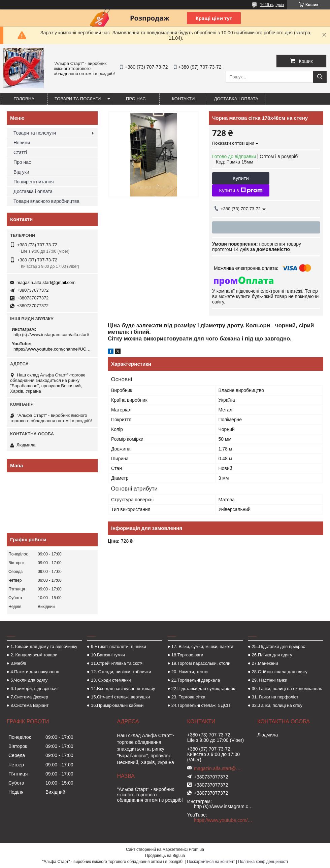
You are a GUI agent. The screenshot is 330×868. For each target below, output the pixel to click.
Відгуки (21, 172)
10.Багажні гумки (108, 655)
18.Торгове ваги (187, 655)
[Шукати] (320, 77)
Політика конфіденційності (263, 862)
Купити (241, 178)
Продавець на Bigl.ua (165, 856)
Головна (24, 99)
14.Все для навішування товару (123, 689)
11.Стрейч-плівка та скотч (117, 663)
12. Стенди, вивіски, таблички (121, 672)
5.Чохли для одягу (29, 680)
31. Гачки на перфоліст (275, 697)
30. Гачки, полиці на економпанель (287, 689)
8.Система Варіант (29, 705)
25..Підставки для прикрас (279, 646)
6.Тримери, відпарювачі (34, 689)
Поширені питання (34, 182)
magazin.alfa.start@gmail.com (46, 282)
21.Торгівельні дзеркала (196, 680)
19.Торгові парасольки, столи (201, 663)
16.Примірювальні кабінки (117, 705)
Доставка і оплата (236, 99)
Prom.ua (196, 849)
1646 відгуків (272, 5)
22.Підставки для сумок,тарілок (203, 689)
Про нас (136, 99)
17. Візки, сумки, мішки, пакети (202, 646)
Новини (22, 143)
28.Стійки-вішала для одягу (280, 672)
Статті (20, 152)
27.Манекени (265, 663)
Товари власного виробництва (46, 201)
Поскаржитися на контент (211, 862)
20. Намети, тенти (190, 672)
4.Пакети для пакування (35, 672)
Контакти (183, 99)
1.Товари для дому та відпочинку (44, 646)
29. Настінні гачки (270, 680)
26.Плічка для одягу (272, 655)
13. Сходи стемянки (111, 680)
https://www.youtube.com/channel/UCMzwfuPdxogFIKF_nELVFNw (53, 349)
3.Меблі (18, 663)
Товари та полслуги (35, 133)
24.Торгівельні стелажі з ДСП (201, 705)
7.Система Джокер (29, 697)
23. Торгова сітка (188, 697)
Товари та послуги (78, 99)
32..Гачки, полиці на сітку (277, 705)
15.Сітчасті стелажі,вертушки (120, 697)
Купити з (241, 190)
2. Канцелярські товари (34, 655)
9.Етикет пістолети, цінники (119, 646)
